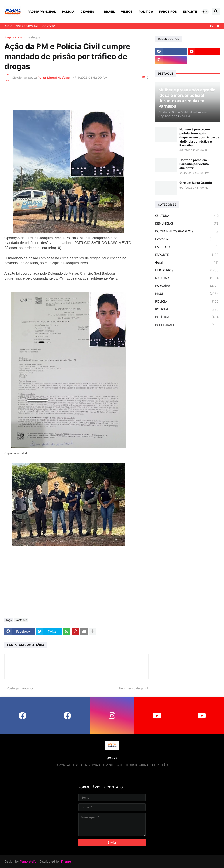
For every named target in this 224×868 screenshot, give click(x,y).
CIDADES (87, 12)
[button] (205, 12)
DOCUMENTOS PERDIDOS (187, 231)
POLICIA (68, 12)
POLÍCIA (187, 301)
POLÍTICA (187, 317)
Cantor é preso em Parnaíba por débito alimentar (194, 164)
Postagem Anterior (20, 688)
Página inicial (14, 37)
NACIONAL (187, 278)
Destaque (33, 37)
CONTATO (49, 26)
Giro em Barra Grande (196, 183)
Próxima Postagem (133, 688)
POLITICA (146, 12)
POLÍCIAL (187, 309)
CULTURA (187, 216)
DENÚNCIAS (187, 223)
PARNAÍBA (187, 286)
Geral (187, 262)
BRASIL (109, 12)
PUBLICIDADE (187, 325)
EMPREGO (187, 247)
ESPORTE (190, 12)
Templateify (28, 861)
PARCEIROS (168, 12)
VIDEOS (127, 12)
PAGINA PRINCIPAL (42, 12)
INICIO (8, 26)
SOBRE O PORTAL (27, 26)
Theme (66, 861)
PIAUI (187, 294)
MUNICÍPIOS (187, 270)
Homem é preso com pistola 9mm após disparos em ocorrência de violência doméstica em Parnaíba (199, 137)
